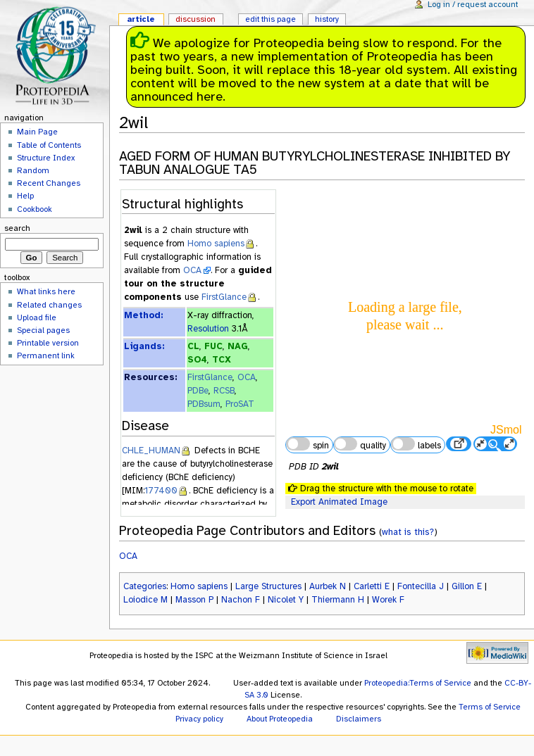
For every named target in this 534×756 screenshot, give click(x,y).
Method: (143, 315)
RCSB (224, 391)
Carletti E (372, 586)
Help (25, 196)
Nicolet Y (286, 600)
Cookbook (35, 209)
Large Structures (268, 586)
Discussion (195, 19)
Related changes (49, 305)
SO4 (197, 360)
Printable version (48, 343)
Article (141, 19)
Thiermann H (338, 600)
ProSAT (240, 404)
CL (193, 346)
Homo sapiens (216, 244)
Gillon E (467, 586)
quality (360, 444)
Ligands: (144, 346)
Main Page (37, 132)
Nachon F (241, 600)
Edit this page (271, 19)
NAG (238, 346)
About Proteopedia (280, 719)
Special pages (43, 330)
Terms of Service (490, 707)
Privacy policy (199, 719)
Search (17, 228)
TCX (222, 360)
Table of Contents (49, 145)
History (327, 19)
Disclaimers (359, 719)
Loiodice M (145, 600)
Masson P (194, 600)
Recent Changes (49, 183)
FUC (213, 346)
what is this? (408, 532)
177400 (161, 491)
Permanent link (46, 355)
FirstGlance (224, 297)
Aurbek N (328, 586)
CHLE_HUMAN (151, 451)
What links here (46, 291)
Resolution (208, 329)
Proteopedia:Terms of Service (418, 683)
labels (416, 444)
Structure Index (46, 158)
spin (307, 444)
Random (33, 170)
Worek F (388, 600)
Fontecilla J (421, 586)
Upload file (37, 317)
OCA (192, 270)
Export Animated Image (339, 502)
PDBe (198, 391)
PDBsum (204, 404)
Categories (145, 586)
